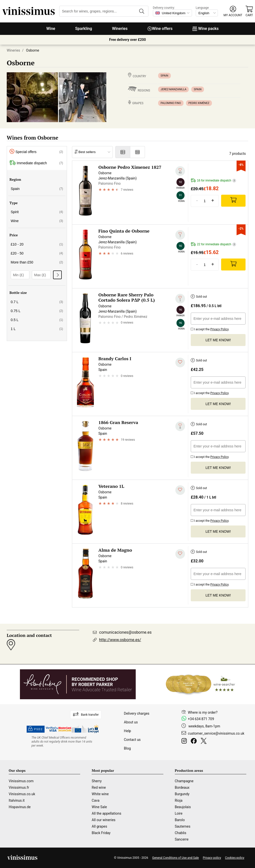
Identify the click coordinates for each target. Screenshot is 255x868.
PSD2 (36, 729)
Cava (96, 800)
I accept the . (210, 329)
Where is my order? (203, 712)
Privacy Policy (219, 329)
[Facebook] (195, 742)
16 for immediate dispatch (213, 181)
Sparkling (84, 29)
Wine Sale (99, 807)
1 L (37, 329)
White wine (100, 794)
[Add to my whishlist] (180, 171)
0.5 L (37, 320)
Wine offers (160, 29)
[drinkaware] (63, 742)
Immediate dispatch (36, 163)
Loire (179, 813)
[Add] (233, 201)
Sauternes (183, 826)
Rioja (179, 800)
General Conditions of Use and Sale (175, 858)
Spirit (37, 212)
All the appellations (106, 813)
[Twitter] (205, 742)
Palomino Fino (171, 103)
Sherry (97, 781)
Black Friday (101, 833)
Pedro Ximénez (199, 103)
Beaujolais (183, 807)
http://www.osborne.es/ (120, 640)
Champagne (184, 781)
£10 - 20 (37, 244)
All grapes (99, 826)
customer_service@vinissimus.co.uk (216, 733)
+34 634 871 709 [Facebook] (201, 719)
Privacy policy (212, 858)
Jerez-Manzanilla (174, 89)
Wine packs (206, 29)
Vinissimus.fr (19, 787)
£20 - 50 (37, 253)
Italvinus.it (17, 800)
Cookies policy (235, 858)
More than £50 (37, 262)
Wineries (120, 29)
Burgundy (182, 794)
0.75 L (37, 311)
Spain (164, 76)
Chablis (181, 833)
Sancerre (182, 839)
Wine (51, 29)
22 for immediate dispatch (213, 244)
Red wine (99, 787)
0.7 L (37, 302)
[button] (233, 11)
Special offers (36, 152)
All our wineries (103, 820)
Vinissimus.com (21, 781)
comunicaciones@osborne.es (125, 632)
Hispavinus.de (20, 807)
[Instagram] (185, 742)
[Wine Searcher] (200, 684)
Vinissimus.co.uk (22, 794)
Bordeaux (182, 787)
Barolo (180, 820)
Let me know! (218, 340)
